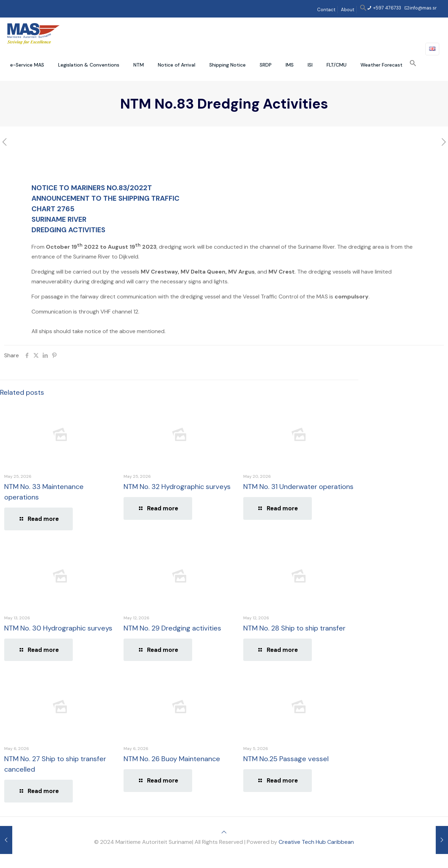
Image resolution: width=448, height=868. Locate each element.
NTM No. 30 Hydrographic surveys (58, 628)
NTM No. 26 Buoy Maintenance (172, 759)
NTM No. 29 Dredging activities (172, 628)
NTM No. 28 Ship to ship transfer (294, 628)
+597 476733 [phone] (387, 8)
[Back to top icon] (224, 832)
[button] (363, 10)
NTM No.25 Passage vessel (286, 759)
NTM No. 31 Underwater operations (298, 487)
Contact (326, 10)
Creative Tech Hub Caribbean (316, 842)
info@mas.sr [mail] (423, 8)
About (348, 10)
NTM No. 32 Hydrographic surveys (177, 487)
